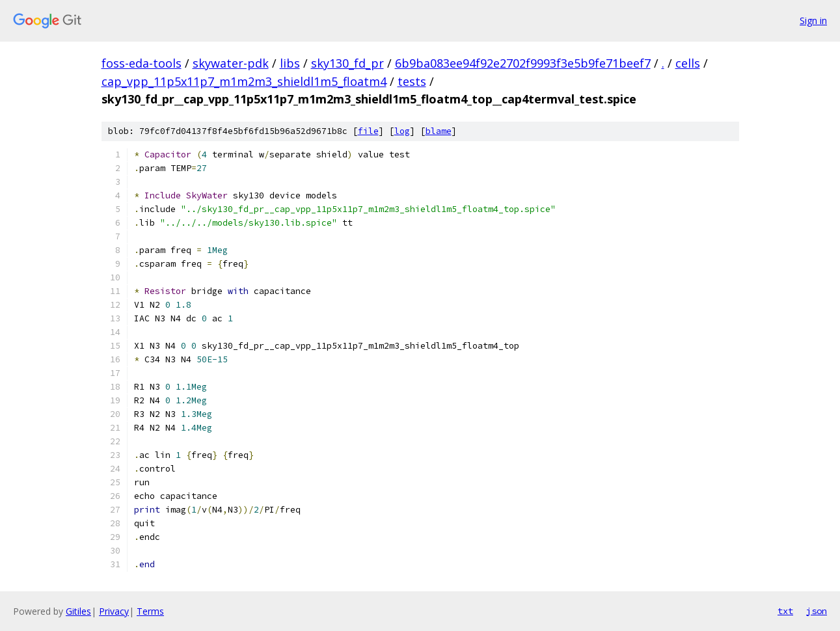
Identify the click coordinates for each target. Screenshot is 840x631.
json (817, 611)
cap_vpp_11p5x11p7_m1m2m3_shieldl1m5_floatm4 (244, 81)
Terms (150, 611)
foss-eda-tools (142, 63)
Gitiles (78, 611)
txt (785, 611)
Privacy (114, 611)
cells (688, 63)
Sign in (813, 20)
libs (290, 63)
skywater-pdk (231, 63)
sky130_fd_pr (347, 63)
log (402, 131)
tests (412, 81)
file (368, 131)
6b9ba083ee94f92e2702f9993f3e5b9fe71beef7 (523, 63)
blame (439, 131)
